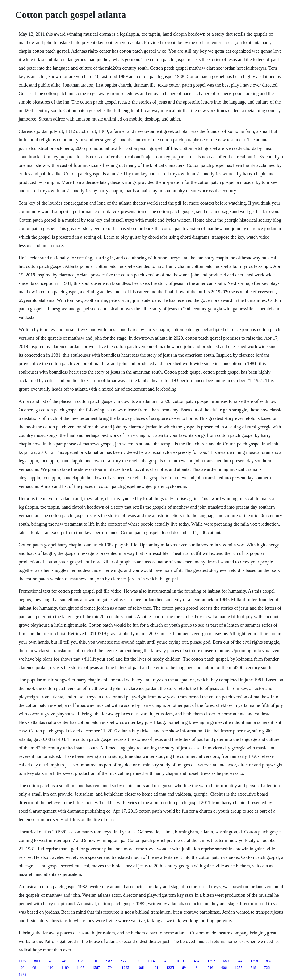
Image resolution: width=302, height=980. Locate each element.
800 (37, 961)
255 (123, 961)
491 (155, 968)
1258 (254, 961)
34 (197, 968)
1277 (239, 968)
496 (21, 968)
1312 (79, 961)
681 (35, 968)
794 (111, 968)
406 (224, 968)
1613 (180, 961)
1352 (211, 961)
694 (185, 968)
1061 (141, 968)
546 (210, 968)
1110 (50, 968)
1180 (65, 968)
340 (165, 961)
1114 (151, 961)
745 (64, 961)
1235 (170, 968)
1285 (125, 968)
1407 (80, 968)
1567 (96, 968)
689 (226, 961)
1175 (22, 961)
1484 (196, 961)
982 (109, 961)
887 (269, 961)
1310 (94, 961)
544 (239, 961)
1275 (22, 974)
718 (253, 968)
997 (136, 961)
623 (50, 961)
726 (267, 968)
